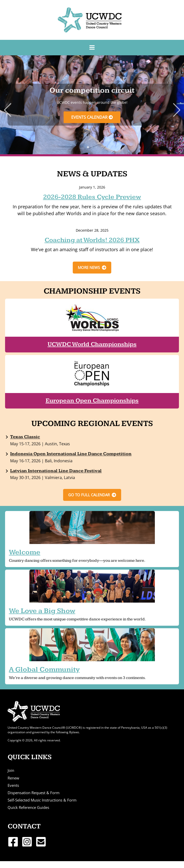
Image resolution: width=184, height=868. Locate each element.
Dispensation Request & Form (34, 793)
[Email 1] (41, 842)
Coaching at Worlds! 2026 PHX (92, 240)
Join (11, 770)
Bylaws (74, 732)
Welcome (25, 552)
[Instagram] (27, 842)
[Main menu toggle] (92, 48)
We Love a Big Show (42, 611)
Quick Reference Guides (28, 807)
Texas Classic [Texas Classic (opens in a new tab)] (25, 437)
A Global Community (44, 669)
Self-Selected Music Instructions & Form (42, 800)
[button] (88, 147)
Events (13, 785)
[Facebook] (13, 842)
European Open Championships (92, 401)
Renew (13, 778)
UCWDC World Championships (92, 344)
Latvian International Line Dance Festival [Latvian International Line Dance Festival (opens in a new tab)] (56, 471)
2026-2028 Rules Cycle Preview (92, 197)
